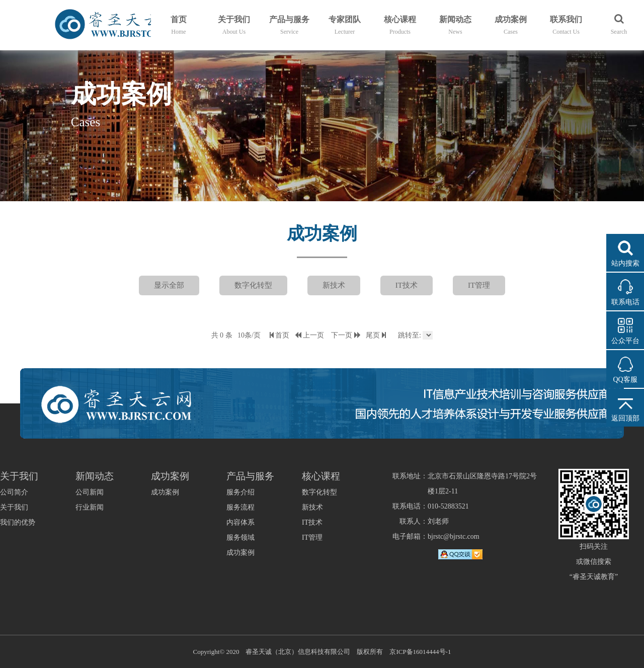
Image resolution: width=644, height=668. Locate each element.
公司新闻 (90, 492)
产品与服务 (289, 25)
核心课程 (400, 25)
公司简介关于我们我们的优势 (18, 507)
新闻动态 (455, 25)
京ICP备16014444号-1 (420, 652)
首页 (179, 25)
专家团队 (345, 25)
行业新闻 (90, 507)
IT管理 (479, 285)
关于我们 (234, 25)
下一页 (346, 335)
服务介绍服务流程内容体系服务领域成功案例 (240, 522)
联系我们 (566, 25)
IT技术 (407, 285)
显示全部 (169, 285)
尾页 (376, 335)
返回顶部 (625, 418)
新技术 (334, 285)
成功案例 (511, 25)
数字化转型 (253, 285)
